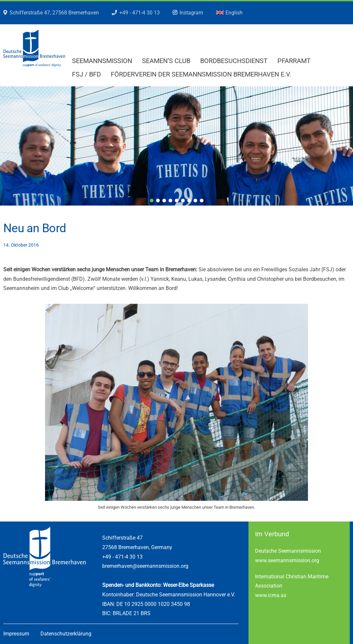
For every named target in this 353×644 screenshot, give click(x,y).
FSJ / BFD (86, 74)
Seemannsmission (102, 61)
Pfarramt (294, 61)
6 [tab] (183, 200)
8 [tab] (195, 200)
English (229, 13)
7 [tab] (189, 200)
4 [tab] (170, 200)
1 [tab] (152, 200)
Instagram (191, 13)
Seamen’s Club (166, 61)
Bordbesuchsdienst (234, 61)
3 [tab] (164, 200)
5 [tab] (177, 200)
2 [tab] (158, 200)
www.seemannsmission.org (287, 560)
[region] (176, 146)
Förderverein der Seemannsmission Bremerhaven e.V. (201, 74)
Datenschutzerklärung (66, 634)
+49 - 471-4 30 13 (140, 13)
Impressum (16, 634)
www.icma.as (271, 595)
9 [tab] (202, 200)
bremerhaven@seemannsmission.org (145, 566)
